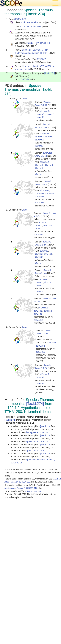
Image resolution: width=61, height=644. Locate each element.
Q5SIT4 (26, 79)
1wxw (25, 99)
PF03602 (41, 59)
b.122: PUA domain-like (30, 27)
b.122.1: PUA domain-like (38, 43)
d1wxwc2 (49, 114)
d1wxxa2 (43, 222)
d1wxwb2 (39, 114)
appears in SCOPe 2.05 (37, 441)
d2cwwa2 (51, 343)
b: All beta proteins (29, 22)
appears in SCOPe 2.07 (37, 451)
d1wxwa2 (45, 111)
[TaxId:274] (50, 73)
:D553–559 (21, 488)
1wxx (25, 210)
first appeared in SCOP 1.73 (39, 432)
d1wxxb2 (38, 226)
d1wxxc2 (48, 226)
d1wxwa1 (39, 146)
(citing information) (33, 491)
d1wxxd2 (38, 229)
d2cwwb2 (40, 346)
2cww (25, 327)
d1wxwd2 (39, 117)
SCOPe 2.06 (20, 19)
